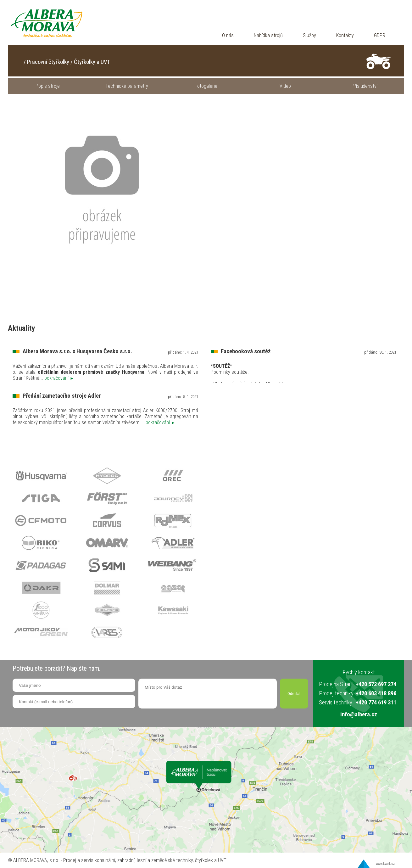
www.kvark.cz (385, 864)
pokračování (59, 378)
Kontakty (345, 35)
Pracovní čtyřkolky (48, 62)
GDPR (380, 35)
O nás (228, 35)
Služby (309, 35)
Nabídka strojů (268, 35)
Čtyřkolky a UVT (92, 62)
